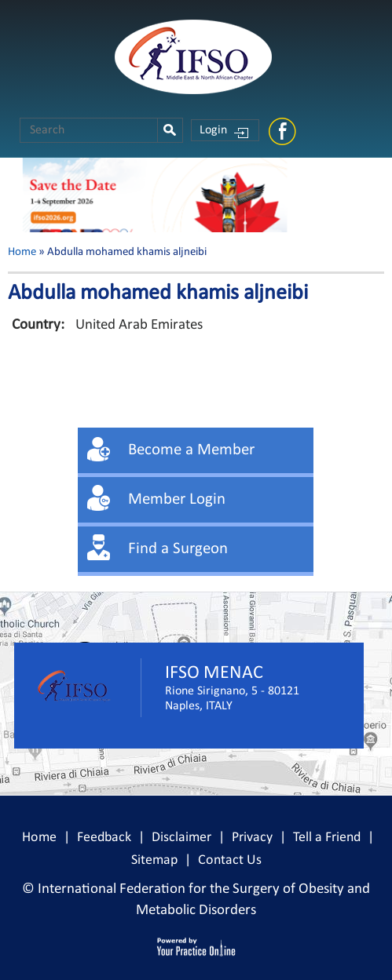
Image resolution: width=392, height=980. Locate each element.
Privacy (252, 838)
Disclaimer (181, 838)
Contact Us (230, 860)
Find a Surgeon (178, 549)
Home (22, 252)
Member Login (177, 499)
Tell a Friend (327, 838)
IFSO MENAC (214, 673)
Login (213, 130)
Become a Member (191, 450)
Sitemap (154, 860)
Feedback (104, 838)
